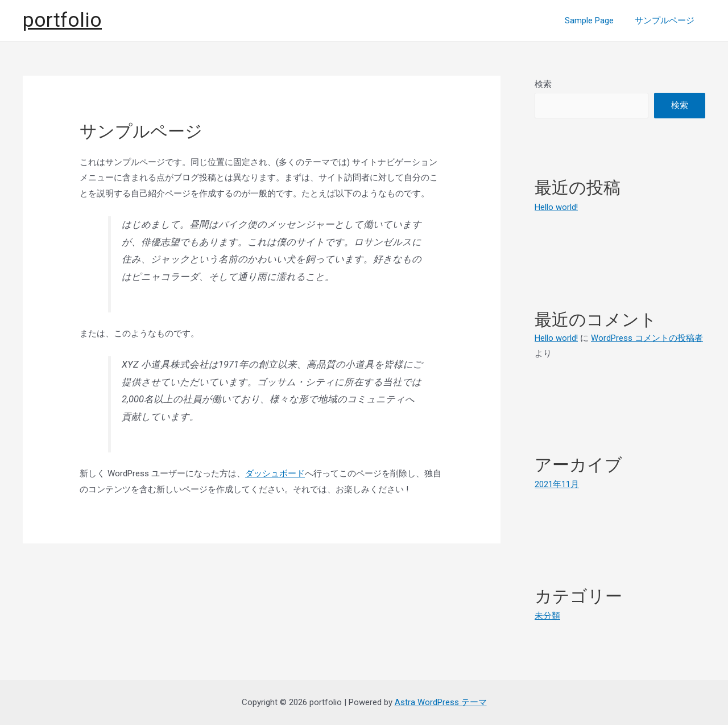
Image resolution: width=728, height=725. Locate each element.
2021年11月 (557, 484)
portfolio (62, 20)
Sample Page (595, 20)
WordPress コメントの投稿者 (648, 337)
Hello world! (557, 207)
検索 (543, 84)
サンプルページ (667, 20)
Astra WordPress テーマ (441, 702)
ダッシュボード (275, 473)
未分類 (547, 615)
